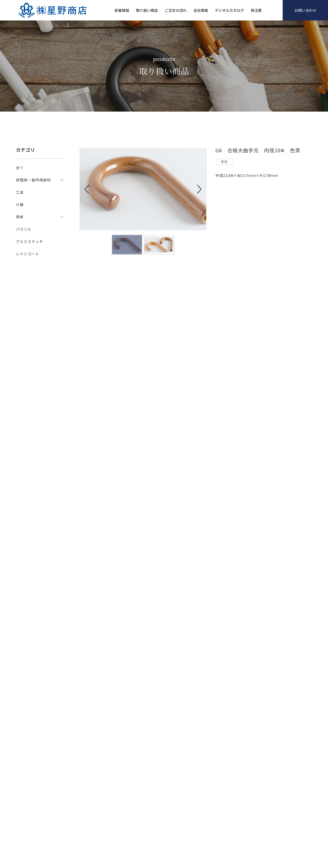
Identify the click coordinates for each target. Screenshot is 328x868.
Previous (87, 189)
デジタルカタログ (229, 10)
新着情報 (122, 10)
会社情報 (201, 10)
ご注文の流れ (176, 10)
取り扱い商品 (147, 10)
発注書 (256, 10)
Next (199, 189)
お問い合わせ (305, 10)
